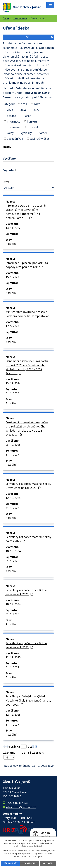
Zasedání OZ (15, 138)
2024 (23, 110)
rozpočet (32, 127)
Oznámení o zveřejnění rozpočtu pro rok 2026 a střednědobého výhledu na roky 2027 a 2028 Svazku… (27, 428)
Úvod (6, 18)
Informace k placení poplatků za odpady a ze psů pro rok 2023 (27, 265)
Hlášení (27, 116)
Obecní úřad (20, 18)
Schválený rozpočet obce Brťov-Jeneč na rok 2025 (26, 592)
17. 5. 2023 (12, 326)
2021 (24, 104)
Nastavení (48, 863)
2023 (10, 110)
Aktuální (11, 244)
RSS (39, 37)
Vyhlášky (26, 133)
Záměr (43, 133)
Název (7, 147)
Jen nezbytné (30, 863)
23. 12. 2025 (13, 445)
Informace (14, 121)
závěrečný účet (40, 138)
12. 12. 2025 (13, 498)
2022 (37, 104)
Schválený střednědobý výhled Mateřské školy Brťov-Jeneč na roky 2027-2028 (28, 700)
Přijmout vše (10, 863)
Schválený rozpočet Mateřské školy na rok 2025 (28, 539)
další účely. (38, 846)
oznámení (13, 127)
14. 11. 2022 (13, 228)
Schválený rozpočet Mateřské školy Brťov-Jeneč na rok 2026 (28, 486)
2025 (36, 110)
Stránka (15, 747)
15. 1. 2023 (12, 277)
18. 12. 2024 (13, 551)
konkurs (32, 121)
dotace (11, 116)
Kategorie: (9, 104)
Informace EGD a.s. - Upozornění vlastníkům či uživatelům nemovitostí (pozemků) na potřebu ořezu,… (27, 212)
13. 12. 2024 (13, 383)
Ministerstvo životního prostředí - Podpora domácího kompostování (28, 314)
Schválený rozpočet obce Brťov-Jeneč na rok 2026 (26, 645)
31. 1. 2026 (12, 393)
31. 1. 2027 (12, 455)
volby (10, 133)
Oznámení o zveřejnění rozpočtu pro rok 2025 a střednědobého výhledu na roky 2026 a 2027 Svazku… (27, 367)
